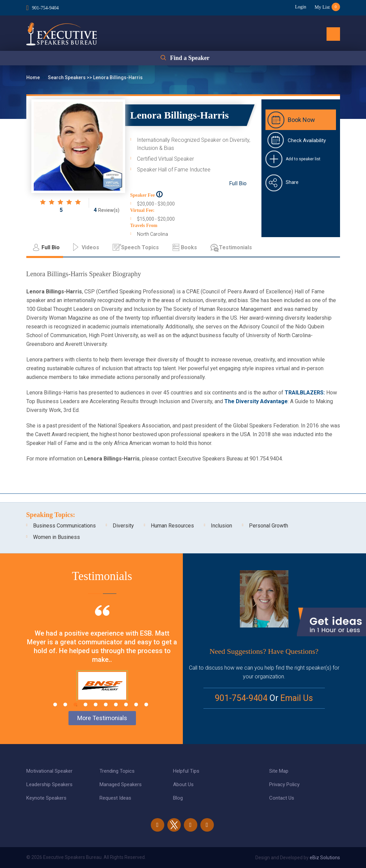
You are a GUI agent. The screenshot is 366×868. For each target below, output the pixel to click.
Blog (178, 798)
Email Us (297, 698)
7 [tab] (116, 704)
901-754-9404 (45, 8)
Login (300, 7)
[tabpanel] (102, 662)
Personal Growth (269, 526)
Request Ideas (115, 798)
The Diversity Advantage (256, 401)
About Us (183, 784)
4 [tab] (86, 704)
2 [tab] (65, 704)
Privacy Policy (284, 784)
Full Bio (238, 183)
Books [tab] (189, 247)
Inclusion (221, 526)
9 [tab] (136, 704)
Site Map (279, 771)
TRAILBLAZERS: (305, 393)
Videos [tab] (90, 247)
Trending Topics (117, 771)
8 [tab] (126, 704)
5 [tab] (96, 704)
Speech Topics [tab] (140, 247)
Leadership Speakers (49, 784)
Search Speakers (67, 77)
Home (34, 77)
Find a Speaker (190, 58)
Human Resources (172, 526)
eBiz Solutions (325, 858)
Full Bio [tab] (51, 247)
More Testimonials (102, 718)
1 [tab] (55, 704)
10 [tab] (146, 704)
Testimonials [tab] (235, 247)
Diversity (123, 526)
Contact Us (282, 798)
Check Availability (307, 140)
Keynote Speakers (46, 798)
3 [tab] (75, 704)
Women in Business (57, 537)
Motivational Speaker (49, 771)
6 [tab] (106, 704)
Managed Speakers (121, 784)
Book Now (301, 120)
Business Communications (64, 526)
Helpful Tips (186, 771)
